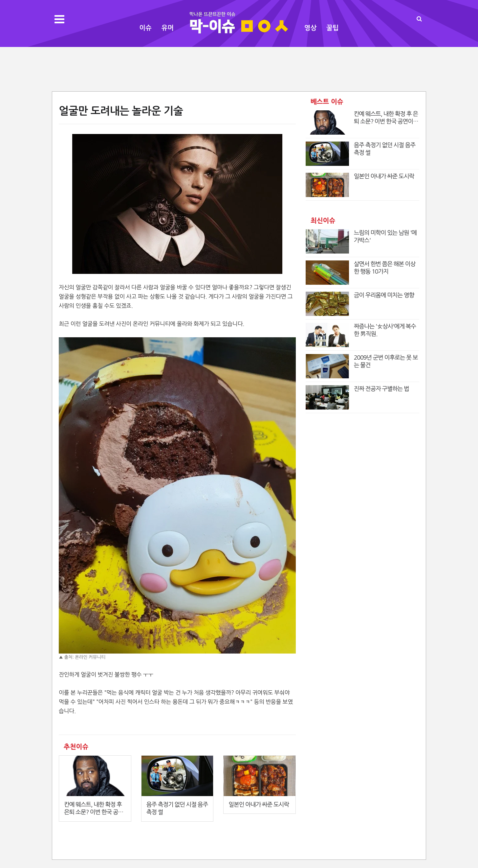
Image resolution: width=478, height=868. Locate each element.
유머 (168, 28)
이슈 (145, 28)
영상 (311, 28)
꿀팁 (333, 28)
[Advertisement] (239, 68)
